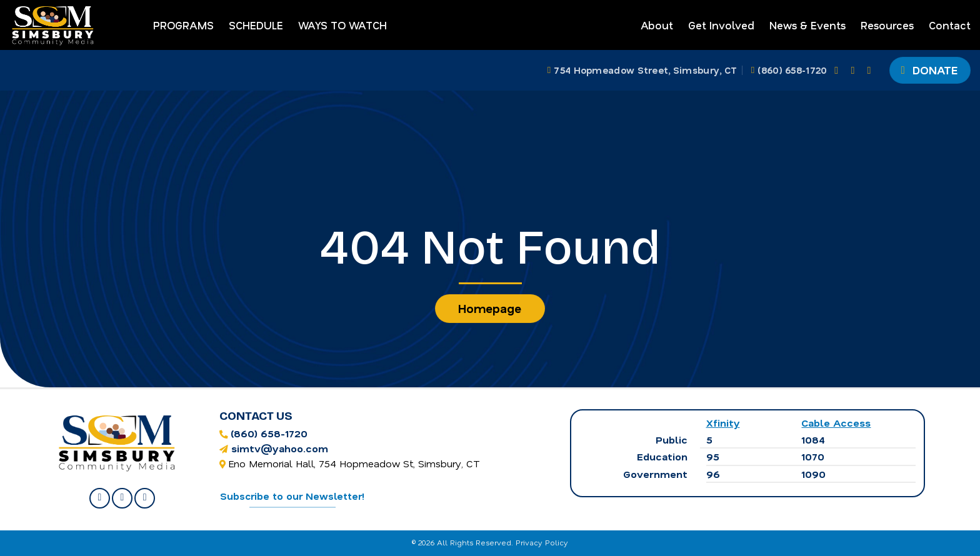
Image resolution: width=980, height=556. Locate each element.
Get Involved (721, 25)
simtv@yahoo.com (280, 448)
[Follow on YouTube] (872, 70)
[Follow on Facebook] (839, 70)
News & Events (807, 25)
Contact (950, 25)
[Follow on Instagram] (856, 70)
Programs (183, 25)
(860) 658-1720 (269, 433)
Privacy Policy (542, 542)
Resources (887, 25)
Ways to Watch (342, 25)
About (657, 25)
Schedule (256, 25)
